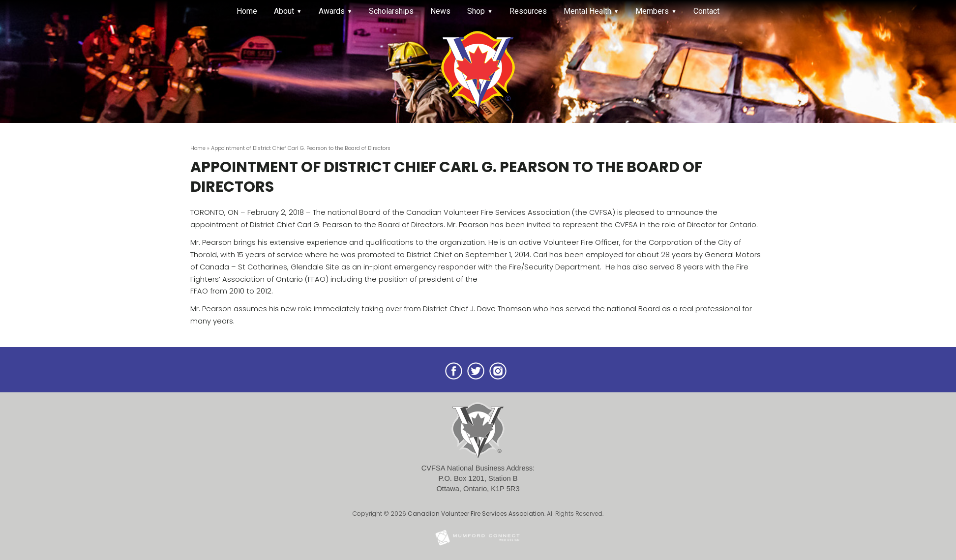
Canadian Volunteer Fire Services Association (476, 514)
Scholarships (391, 11)
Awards (332, 11)
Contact (706, 11)
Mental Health (587, 11)
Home (247, 11)
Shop (476, 11)
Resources (528, 11)
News (440, 11)
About (284, 11)
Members (652, 11)
